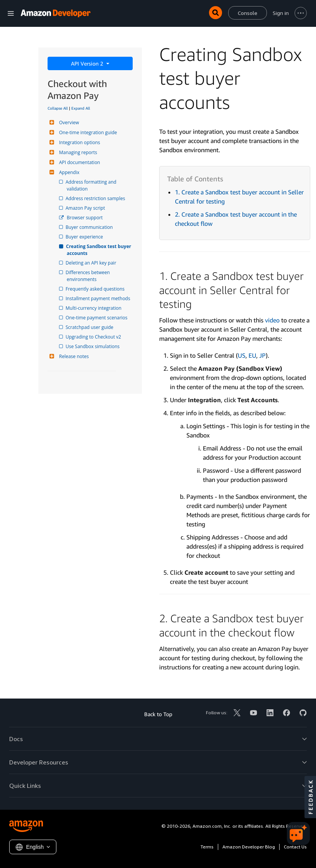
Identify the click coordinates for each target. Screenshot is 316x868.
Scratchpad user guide (90, 327)
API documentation (79, 162)
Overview (68, 122)
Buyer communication (90, 227)
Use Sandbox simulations (93, 346)
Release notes (73, 356)
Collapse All (58, 108)
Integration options (79, 142)
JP (263, 355)
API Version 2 (88, 63)
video (272, 320)
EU (252, 355)
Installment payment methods (98, 298)
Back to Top (158, 714)
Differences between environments (89, 276)
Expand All (81, 108)
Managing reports (77, 152)
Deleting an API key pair (91, 263)
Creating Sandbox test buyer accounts (100, 250)
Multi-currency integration (94, 308)
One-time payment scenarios (97, 318)
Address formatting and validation (92, 185)
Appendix (68, 172)
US (242, 355)
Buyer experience (85, 237)
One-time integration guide (87, 132)
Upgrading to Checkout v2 (94, 337)
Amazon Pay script (86, 208)
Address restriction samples (96, 198)
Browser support (85, 218)
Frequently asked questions (96, 289)
